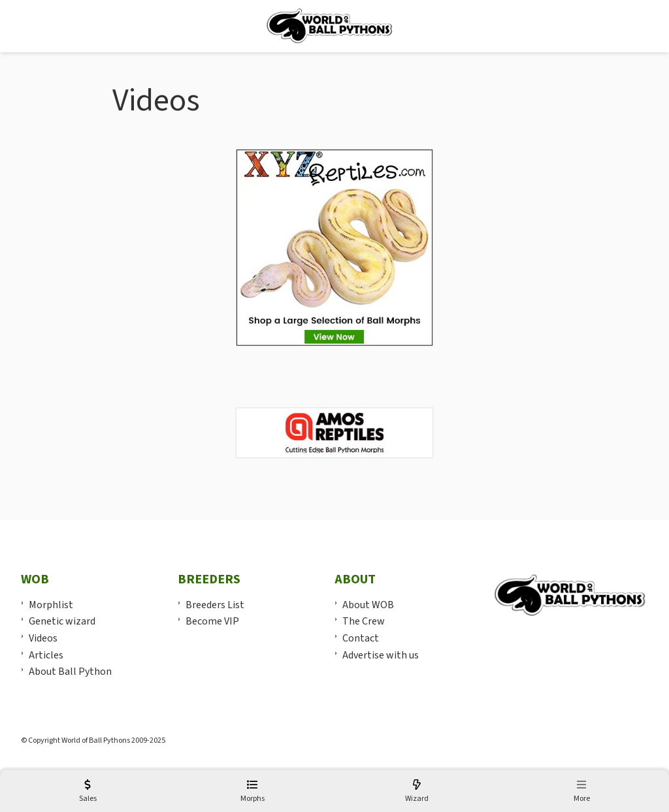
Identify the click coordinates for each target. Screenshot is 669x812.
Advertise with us (381, 655)
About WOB (368, 605)
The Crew (364, 621)
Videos (43, 638)
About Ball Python (70, 672)
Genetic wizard (62, 621)
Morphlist (51, 605)
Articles (46, 655)
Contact (361, 638)
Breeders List (215, 605)
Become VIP (212, 621)
